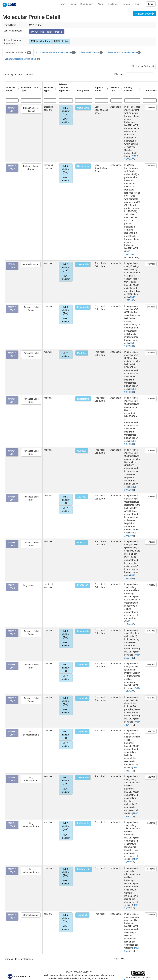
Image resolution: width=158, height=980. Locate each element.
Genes (73, 4)
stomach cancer (31, 264)
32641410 (151, 698)
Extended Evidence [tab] (92, 53)
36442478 (151, 664)
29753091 (151, 307)
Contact (127, 4)
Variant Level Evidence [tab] (18, 53)
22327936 (151, 264)
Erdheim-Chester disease (31, 109)
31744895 (151, 585)
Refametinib (83, 823)
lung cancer (29, 585)
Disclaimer (113, 4)
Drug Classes (87, 4)
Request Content (144, 14)
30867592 (151, 166)
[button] (18, 89)
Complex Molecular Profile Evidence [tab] (56, 53)
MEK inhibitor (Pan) (40, 41)
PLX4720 (82, 543)
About (101, 4)
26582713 (151, 731)
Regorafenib (83, 399)
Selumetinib (83, 264)
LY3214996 (83, 585)
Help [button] (138, 4)
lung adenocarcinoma (31, 733)
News (62, 4)
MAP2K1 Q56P (12, 109)
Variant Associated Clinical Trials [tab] (22, 59)
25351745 (151, 631)
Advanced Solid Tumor (31, 309)
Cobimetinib (83, 108)
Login (151, 4)
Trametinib (82, 665)
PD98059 (82, 353)
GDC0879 (82, 451)
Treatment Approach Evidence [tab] (124, 53)
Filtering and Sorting (143, 66)
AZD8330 (82, 497)
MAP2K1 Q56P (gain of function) (47, 32)
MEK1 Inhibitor (61, 41)
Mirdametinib (84, 869)
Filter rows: (120, 74)
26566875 (151, 108)
